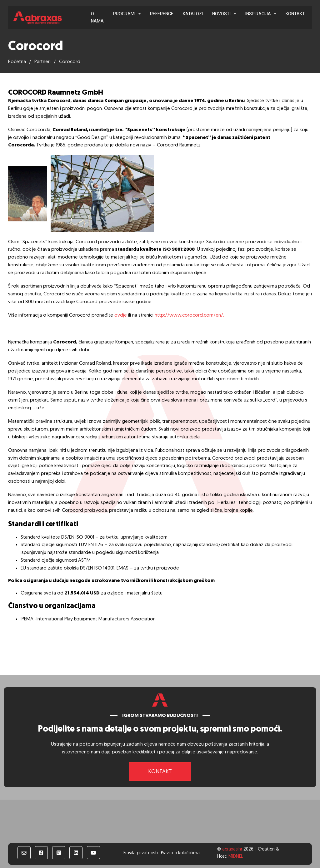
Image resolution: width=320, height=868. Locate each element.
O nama (97, 17)
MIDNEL (236, 857)
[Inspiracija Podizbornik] (275, 14)
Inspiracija (258, 14)
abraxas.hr (232, 849)
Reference (162, 14)
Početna (17, 62)
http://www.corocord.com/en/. (189, 315)
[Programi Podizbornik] (140, 14)
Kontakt (295, 14)
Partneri (42, 62)
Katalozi (193, 14)
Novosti (221, 14)
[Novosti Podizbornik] (235, 14)
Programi (124, 14)
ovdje (121, 315)
